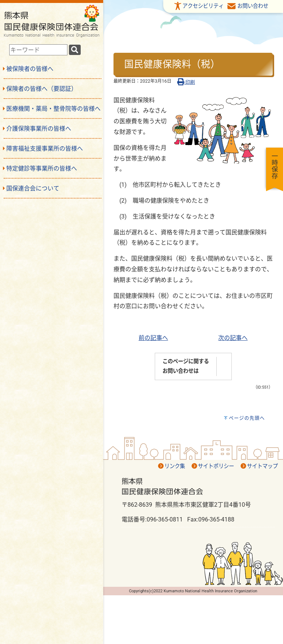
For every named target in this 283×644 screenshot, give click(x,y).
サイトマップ (262, 466)
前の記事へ (153, 338)
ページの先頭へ (247, 418)
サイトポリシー (216, 466)
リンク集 (175, 466)
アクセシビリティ (203, 6)
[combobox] (38, 50)
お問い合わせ (253, 6)
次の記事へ (233, 338)
